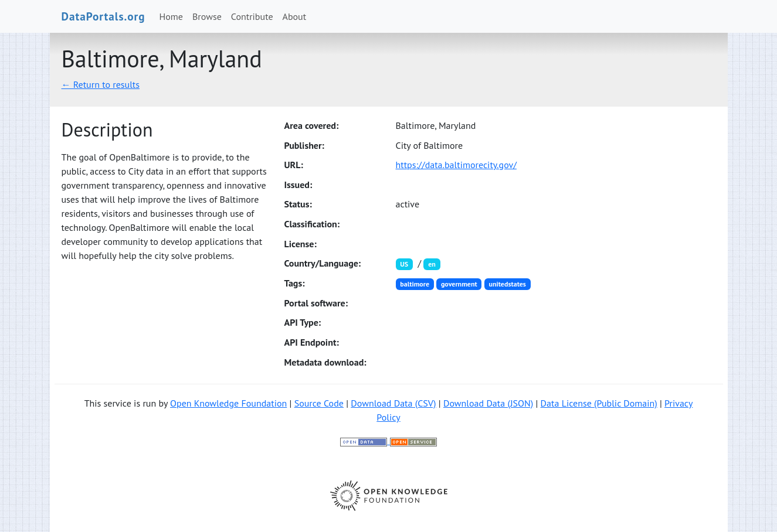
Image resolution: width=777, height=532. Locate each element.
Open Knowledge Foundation (228, 403)
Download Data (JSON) (488, 403)
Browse (207, 16)
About (295, 16)
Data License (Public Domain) (599, 403)
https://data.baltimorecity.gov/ (456, 165)
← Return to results (101, 84)
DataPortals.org (104, 16)
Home (171, 16)
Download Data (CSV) (393, 403)
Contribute (252, 16)
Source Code (319, 403)
